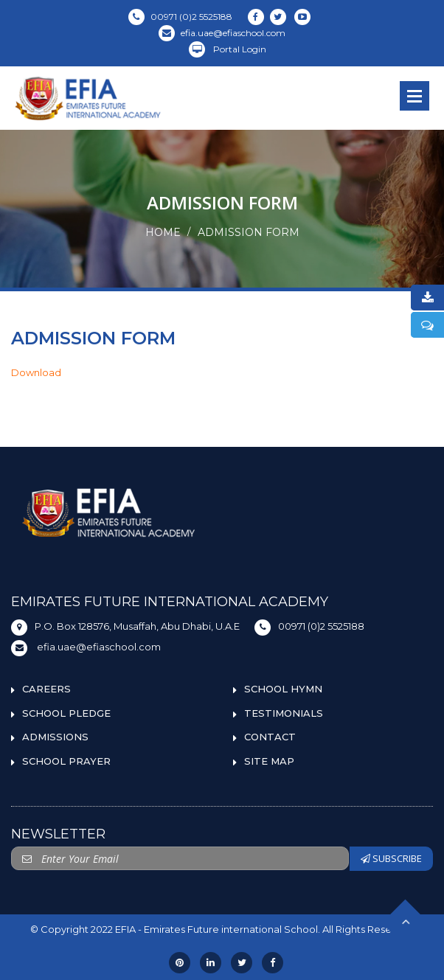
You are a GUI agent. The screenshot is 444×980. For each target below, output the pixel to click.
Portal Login (228, 49)
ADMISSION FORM (249, 232)
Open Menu (414, 96)
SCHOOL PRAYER (66, 761)
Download (36, 372)
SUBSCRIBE (391, 858)
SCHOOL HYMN (283, 689)
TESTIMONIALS (284, 713)
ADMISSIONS (55, 737)
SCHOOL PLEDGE (66, 713)
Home (163, 232)
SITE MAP (269, 761)
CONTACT (270, 737)
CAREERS (46, 689)
